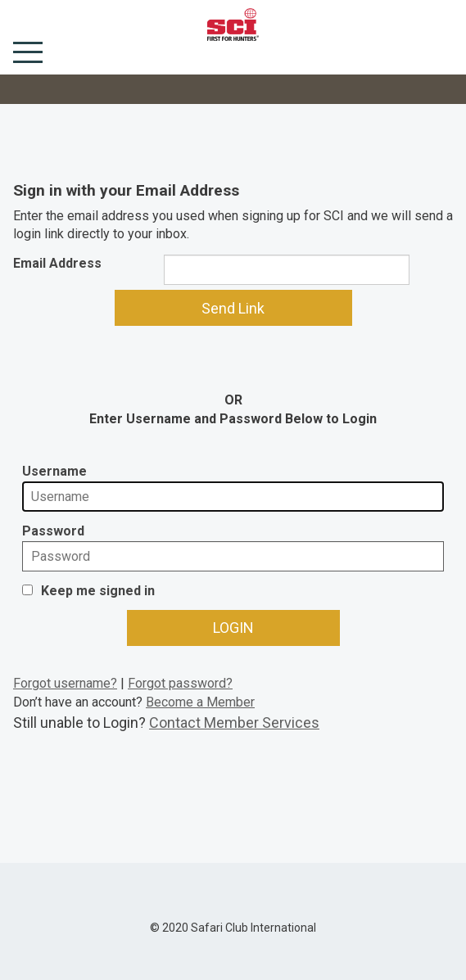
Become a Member (200, 702)
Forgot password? (180, 683)
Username (54, 471)
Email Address (57, 263)
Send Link (233, 308)
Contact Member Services (234, 723)
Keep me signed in (98, 591)
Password (53, 531)
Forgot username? (65, 683)
